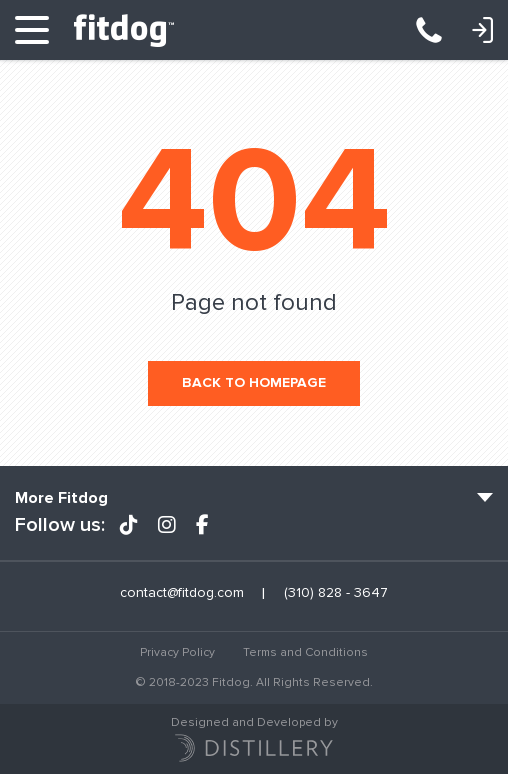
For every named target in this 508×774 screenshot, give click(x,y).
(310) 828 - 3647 (439, 30)
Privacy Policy (177, 652)
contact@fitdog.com (182, 593)
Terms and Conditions (305, 652)
